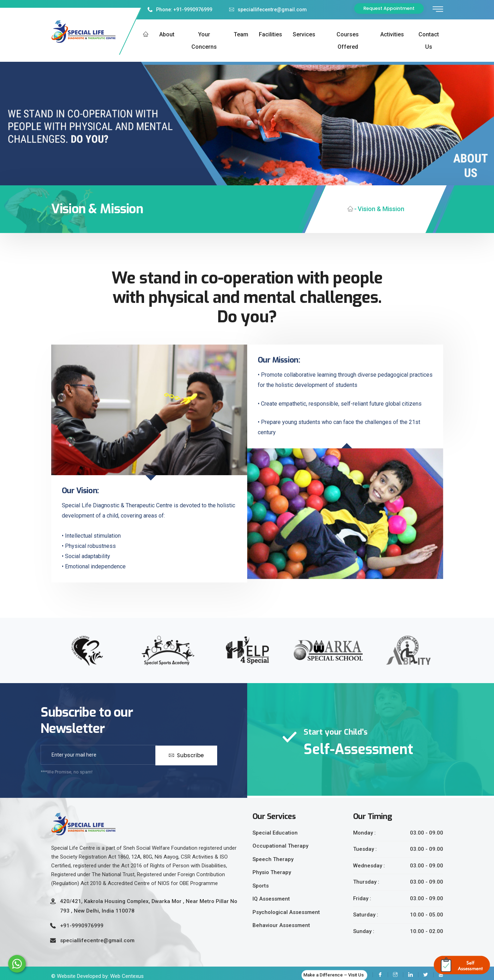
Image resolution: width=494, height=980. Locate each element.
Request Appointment (389, 8)
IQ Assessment (271, 899)
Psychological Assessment (286, 912)
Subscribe (186, 755)
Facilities (270, 34)
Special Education (275, 833)
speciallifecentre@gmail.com (268, 10)
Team (241, 34)
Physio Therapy (272, 872)
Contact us (429, 41)
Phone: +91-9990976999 (180, 10)
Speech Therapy (273, 859)
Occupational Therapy (280, 846)
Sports (261, 886)
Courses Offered (348, 41)
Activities (392, 34)
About (167, 34)
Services (304, 34)
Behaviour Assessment (281, 925)
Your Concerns (204, 41)
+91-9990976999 (82, 926)
